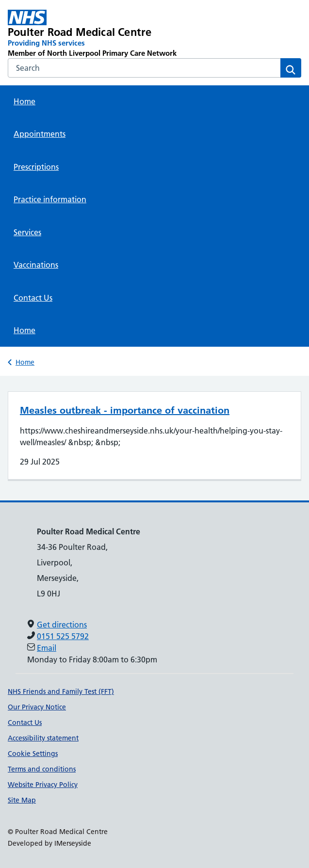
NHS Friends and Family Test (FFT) (61, 691)
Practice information (50, 199)
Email (47, 648)
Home (24, 101)
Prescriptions (36, 167)
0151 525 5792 (63, 636)
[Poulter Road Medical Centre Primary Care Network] (96, 34)
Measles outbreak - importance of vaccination (125, 410)
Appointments (40, 134)
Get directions (62, 625)
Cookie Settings (33, 754)
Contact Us (33, 298)
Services (27, 232)
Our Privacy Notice (37, 707)
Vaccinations (36, 265)
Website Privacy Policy (43, 785)
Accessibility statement (43, 738)
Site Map (22, 800)
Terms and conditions (42, 769)
